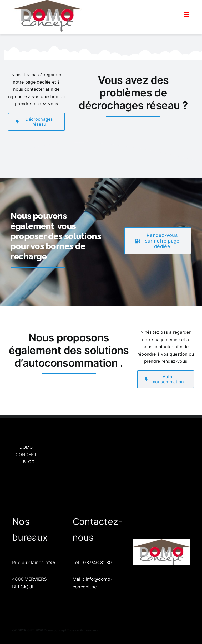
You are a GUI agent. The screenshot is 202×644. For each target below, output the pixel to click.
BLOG (29, 462)
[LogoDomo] (161, 541)
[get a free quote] (158, 241)
